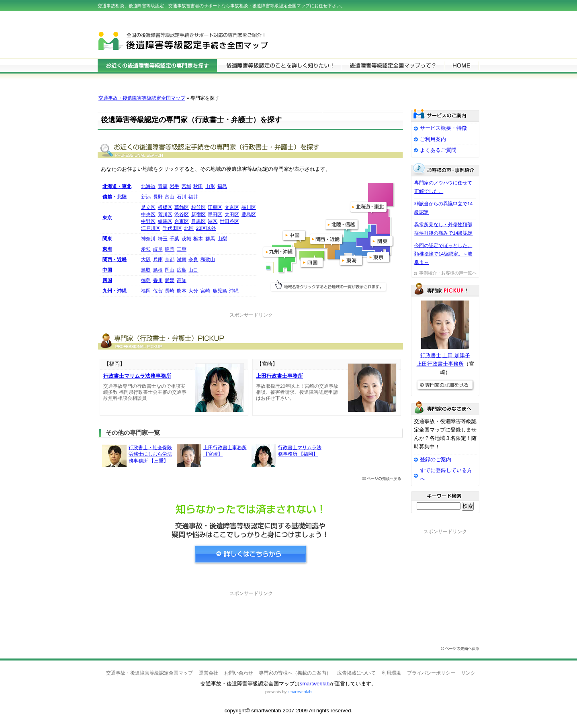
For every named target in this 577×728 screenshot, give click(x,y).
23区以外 (206, 228)
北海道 (148, 186)
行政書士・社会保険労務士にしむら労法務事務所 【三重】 (150, 454)
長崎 (170, 291)
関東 (107, 239)
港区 (213, 221)
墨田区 (215, 215)
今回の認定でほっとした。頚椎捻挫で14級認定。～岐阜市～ (443, 254)
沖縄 (234, 291)
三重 (182, 249)
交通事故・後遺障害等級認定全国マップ (142, 98)
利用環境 (391, 673)
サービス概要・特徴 (443, 128)
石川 (182, 197)
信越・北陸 (115, 197)
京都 (170, 260)
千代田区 (172, 228)
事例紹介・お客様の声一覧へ (448, 273)
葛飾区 (182, 207)
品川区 (249, 207)
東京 (107, 218)
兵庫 (158, 260)
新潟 (146, 197)
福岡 (146, 291)
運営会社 (209, 673)
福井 (193, 197)
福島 (222, 186)
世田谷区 (229, 221)
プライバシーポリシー (431, 673)
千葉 (174, 239)
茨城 (186, 239)
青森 (163, 186)
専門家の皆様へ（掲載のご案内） (295, 673)
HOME (461, 65)
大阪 (146, 260)
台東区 (182, 221)
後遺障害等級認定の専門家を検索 (157, 65)
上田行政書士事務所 (279, 376)
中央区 (148, 215)
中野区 (148, 221)
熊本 (182, 291)
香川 (158, 280)
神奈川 (148, 239)
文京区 (232, 207)
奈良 (193, 260)
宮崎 (205, 291)
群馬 (210, 239)
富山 (170, 197)
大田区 (232, 215)
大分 (193, 291)
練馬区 (165, 221)
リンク (468, 673)
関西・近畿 (115, 260)
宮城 (186, 186)
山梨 (222, 239)
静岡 (170, 249)
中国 (107, 270)
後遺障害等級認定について (279, 65)
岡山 (170, 270)
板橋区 (165, 207)
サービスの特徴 (392, 65)
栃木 (198, 239)
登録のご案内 (436, 459)
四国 (107, 280)
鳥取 (146, 270)
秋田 (198, 186)
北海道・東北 (117, 186)
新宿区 (198, 215)
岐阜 (158, 249)
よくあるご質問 (438, 150)
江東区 (215, 207)
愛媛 (170, 280)
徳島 (146, 280)
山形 (210, 186)
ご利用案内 (433, 139)
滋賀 (182, 260)
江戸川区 (151, 228)
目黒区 (198, 221)
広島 (182, 270)
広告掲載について (356, 673)
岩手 (174, 186)
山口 (193, 270)
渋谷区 (182, 215)
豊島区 (249, 215)
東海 (107, 249)
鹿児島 (220, 291)
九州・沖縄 (115, 291)
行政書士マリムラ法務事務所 (137, 376)
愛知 (146, 249)
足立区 (148, 207)
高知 (182, 280)
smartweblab (315, 684)
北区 (189, 228)
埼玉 (163, 239)
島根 (158, 270)
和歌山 (208, 260)
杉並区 (198, 207)
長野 (158, 197)
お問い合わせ (239, 673)
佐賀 (158, 291)
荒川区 (165, 215)
